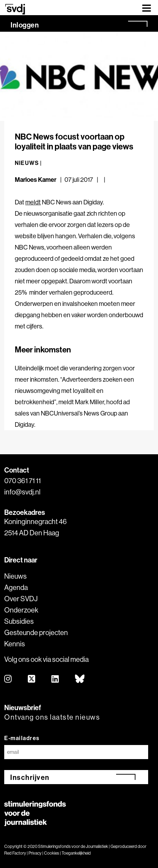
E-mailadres (22, 738)
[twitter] (32, 679)
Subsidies (19, 621)
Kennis (15, 644)
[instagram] (8, 679)
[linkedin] (55, 679)
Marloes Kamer (36, 180)
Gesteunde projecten (36, 632)
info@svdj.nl (22, 492)
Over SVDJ (21, 599)
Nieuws (15, 576)
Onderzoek (21, 610)
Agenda (16, 587)
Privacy (35, 853)
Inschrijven (30, 777)
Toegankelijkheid (76, 853)
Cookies (52, 853)
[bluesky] (80, 679)
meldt (33, 202)
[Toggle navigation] (147, 8)
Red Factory (15, 853)
